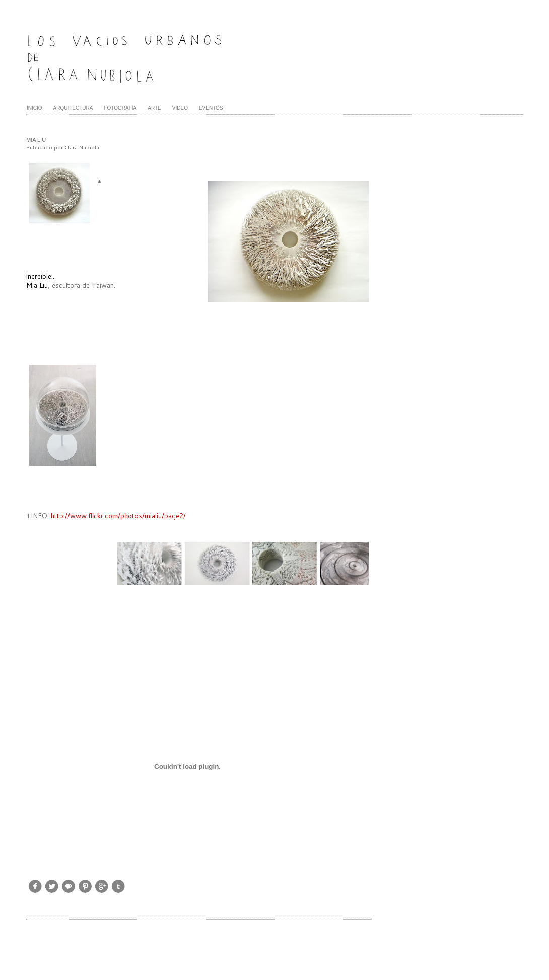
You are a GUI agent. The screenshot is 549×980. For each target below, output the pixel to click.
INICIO (35, 108)
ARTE (154, 108)
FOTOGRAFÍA (120, 108)
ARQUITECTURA (73, 108)
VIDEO (180, 108)
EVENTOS (211, 108)
